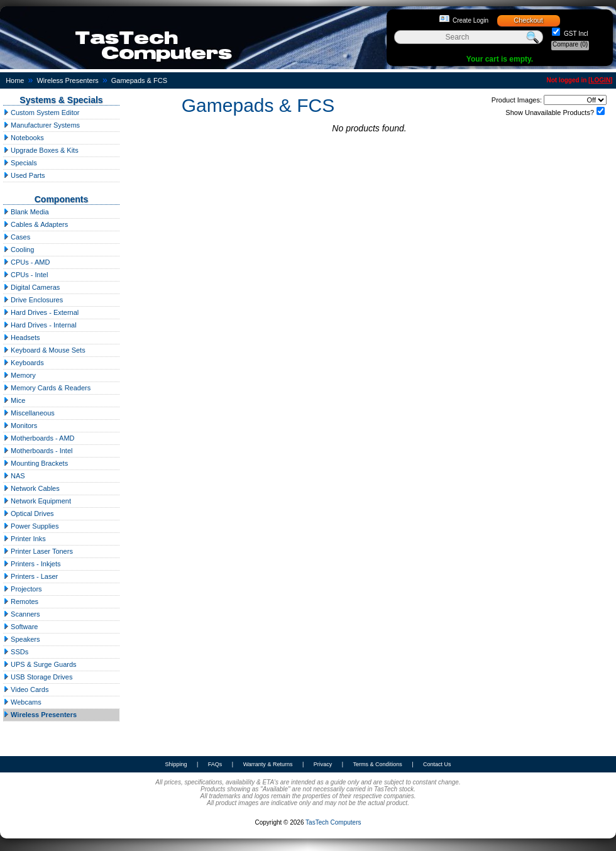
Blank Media (26, 212)
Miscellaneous (29, 413)
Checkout (528, 20)
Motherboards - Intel (38, 451)
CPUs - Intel (25, 275)
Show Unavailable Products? (550, 113)
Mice (14, 400)
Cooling (19, 250)
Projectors (23, 589)
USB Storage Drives (38, 677)
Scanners (22, 614)
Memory (19, 375)
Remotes (21, 601)
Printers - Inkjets (32, 564)
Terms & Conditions (378, 764)
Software (20, 627)
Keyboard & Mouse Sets (44, 350)
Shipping (176, 764)
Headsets (22, 338)
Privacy (323, 764)
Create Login (470, 20)
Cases (17, 237)
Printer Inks (25, 539)
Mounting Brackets (36, 463)
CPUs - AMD (26, 262)
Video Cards (26, 689)
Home (15, 80)
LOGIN (600, 80)
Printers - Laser (30, 576)
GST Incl (575, 34)
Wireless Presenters (67, 80)
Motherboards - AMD (39, 438)
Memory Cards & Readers (47, 388)
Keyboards (24, 363)
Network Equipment (37, 501)
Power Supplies (31, 526)
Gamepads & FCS (139, 80)
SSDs (16, 652)
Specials (20, 163)
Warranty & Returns (268, 764)
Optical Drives (29, 513)
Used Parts (24, 175)
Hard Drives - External (41, 312)
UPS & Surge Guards (40, 664)
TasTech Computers (333, 822)
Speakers (22, 639)
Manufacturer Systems (41, 125)
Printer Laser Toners (38, 551)
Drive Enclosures (33, 300)
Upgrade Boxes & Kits (41, 150)
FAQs (215, 764)
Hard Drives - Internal (40, 325)
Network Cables (31, 488)
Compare (570, 44)
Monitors (20, 425)
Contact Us (437, 764)
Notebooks (24, 138)
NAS (14, 476)
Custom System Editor (41, 113)
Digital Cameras (31, 287)
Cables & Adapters (36, 224)
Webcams (22, 702)
